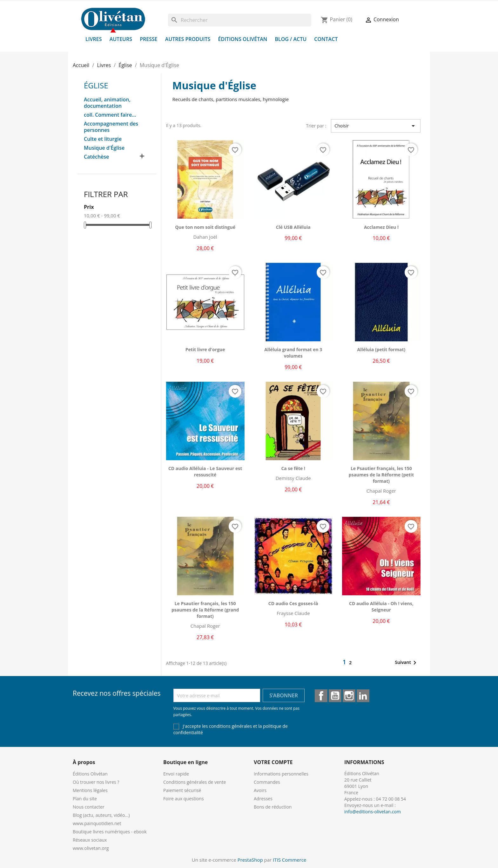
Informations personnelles (281, 774)
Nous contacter (89, 807)
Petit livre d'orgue (205, 349)
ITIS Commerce (289, 860)
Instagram (349, 696)
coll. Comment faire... (110, 115)
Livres (94, 39)
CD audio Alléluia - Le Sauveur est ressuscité (205, 472)
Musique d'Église (104, 148)
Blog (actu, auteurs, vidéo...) (101, 815)
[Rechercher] (240, 20)
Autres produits (188, 39)
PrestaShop (250, 860)
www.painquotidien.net (97, 823)
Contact (326, 39)
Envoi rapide (176, 774)
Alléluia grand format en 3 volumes (293, 353)
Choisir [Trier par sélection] (376, 126)
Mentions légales (90, 790)
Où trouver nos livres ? (96, 782)
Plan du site (85, 799)
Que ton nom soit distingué (205, 227)
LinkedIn (363, 696)
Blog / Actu (291, 39)
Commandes (267, 782)
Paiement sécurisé (182, 790)
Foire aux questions (184, 799)
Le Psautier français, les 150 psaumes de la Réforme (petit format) (381, 475)
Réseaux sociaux (90, 840)
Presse (149, 39)
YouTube (335, 696)
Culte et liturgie (103, 139)
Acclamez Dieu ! (381, 227)
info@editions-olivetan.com (373, 812)
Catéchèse (96, 157)
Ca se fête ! (293, 468)
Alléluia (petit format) (381, 349)
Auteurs (121, 39)
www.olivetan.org (91, 848)
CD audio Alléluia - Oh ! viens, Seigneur (381, 607)
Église (96, 85)
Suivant (407, 663)
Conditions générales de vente (195, 782)
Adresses (263, 799)
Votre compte (273, 762)
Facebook (321, 696)
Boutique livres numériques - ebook (110, 832)
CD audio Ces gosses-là (293, 603)
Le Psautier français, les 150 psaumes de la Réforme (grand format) (205, 610)
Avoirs (260, 790)
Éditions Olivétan (243, 39)
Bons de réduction (273, 807)
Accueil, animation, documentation (107, 103)
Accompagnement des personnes (111, 127)
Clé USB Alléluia (293, 227)
